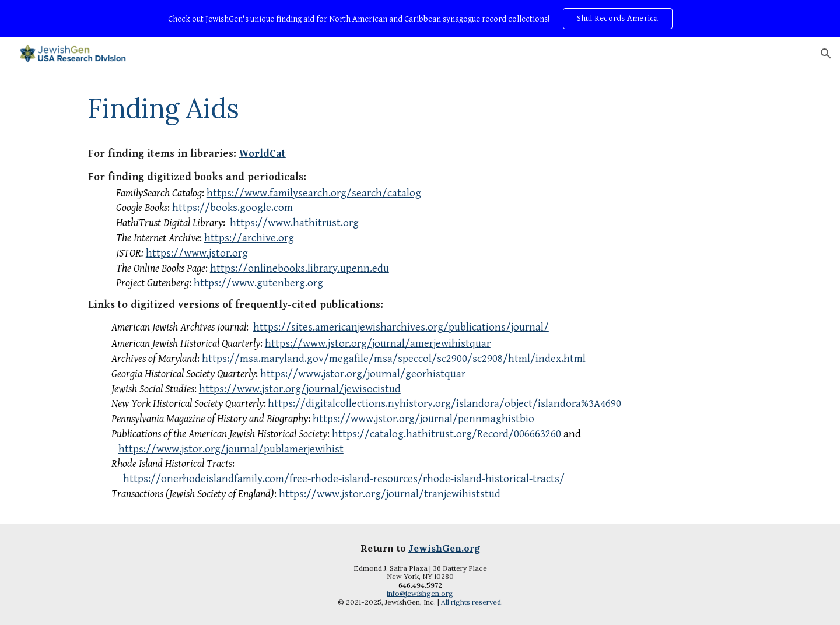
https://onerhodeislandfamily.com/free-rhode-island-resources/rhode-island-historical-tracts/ (344, 479)
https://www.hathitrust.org (294, 223)
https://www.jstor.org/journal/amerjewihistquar (378, 344)
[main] (420, 108)
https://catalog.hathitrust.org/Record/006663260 (447, 434)
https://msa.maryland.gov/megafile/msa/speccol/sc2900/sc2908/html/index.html (394, 359)
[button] (826, 54)
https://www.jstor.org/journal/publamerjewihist (231, 449)
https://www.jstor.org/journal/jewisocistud (300, 389)
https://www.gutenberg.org (258, 283)
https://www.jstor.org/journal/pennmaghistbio (423, 419)
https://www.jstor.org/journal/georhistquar (363, 374)
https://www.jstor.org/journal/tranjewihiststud (390, 494)
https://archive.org (249, 238)
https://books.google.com (232, 208)
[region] (420, 19)
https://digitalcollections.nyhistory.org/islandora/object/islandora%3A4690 (444, 404)
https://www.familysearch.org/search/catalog (314, 193)
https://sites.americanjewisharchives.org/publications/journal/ (401, 327)
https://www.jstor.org (197, 253)
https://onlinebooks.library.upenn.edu (300, 268)
